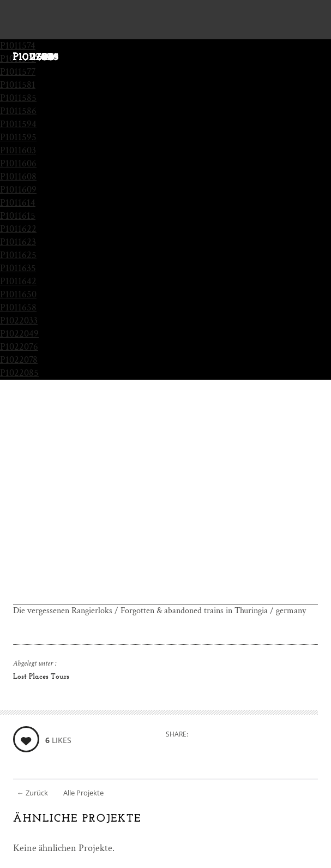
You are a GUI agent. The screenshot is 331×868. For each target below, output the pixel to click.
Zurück (32, 793)
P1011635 (18, 268)
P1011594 (18, 124)
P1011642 (18, 281)
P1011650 (18, 294)
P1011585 (18, 98)
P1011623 (18, 242)
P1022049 (19, 334)
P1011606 (18, 163)
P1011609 (18, 190)
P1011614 (18, 203)
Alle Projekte (83, 793)
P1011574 (18, 46)
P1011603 (18, 150)
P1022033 (19, 321)
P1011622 (18, 229)
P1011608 (18, 176)
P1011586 (18, 111)
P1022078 (19, 360)
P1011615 (18, 216)
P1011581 (18, 85)
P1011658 (18, 307)
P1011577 (18, 72)
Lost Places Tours (41, 677)
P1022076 (19, 347)
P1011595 (18, 137)
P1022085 (19, 373)
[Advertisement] (165, 528)
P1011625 (18, 255)
